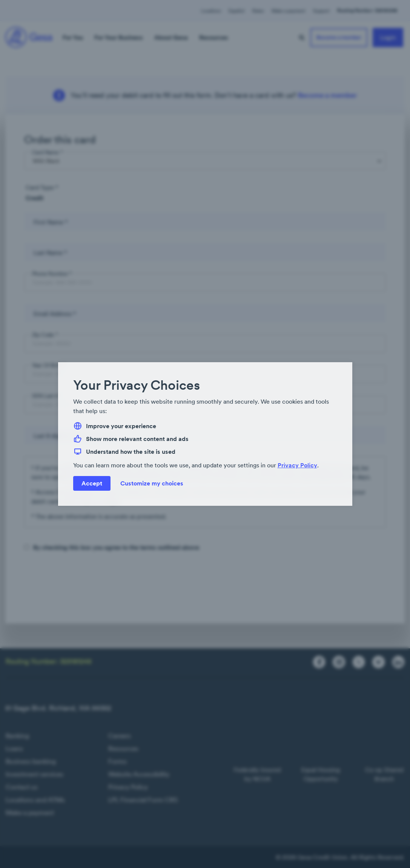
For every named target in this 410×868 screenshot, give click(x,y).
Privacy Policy (297, 465)
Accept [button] (92, 483)
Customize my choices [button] (152, 483)
